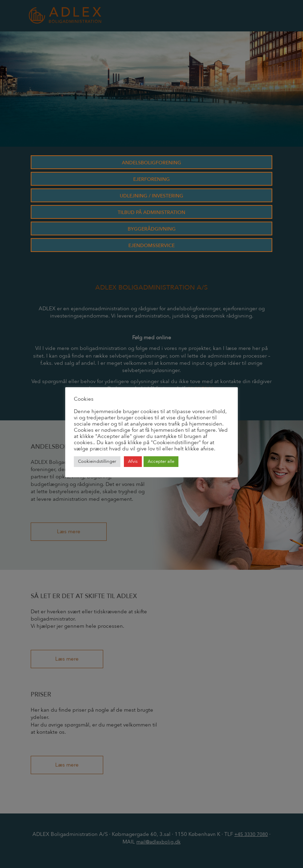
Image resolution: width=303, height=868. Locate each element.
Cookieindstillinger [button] (97, 461)
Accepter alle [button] (161, 461)
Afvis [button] (133, 461)
